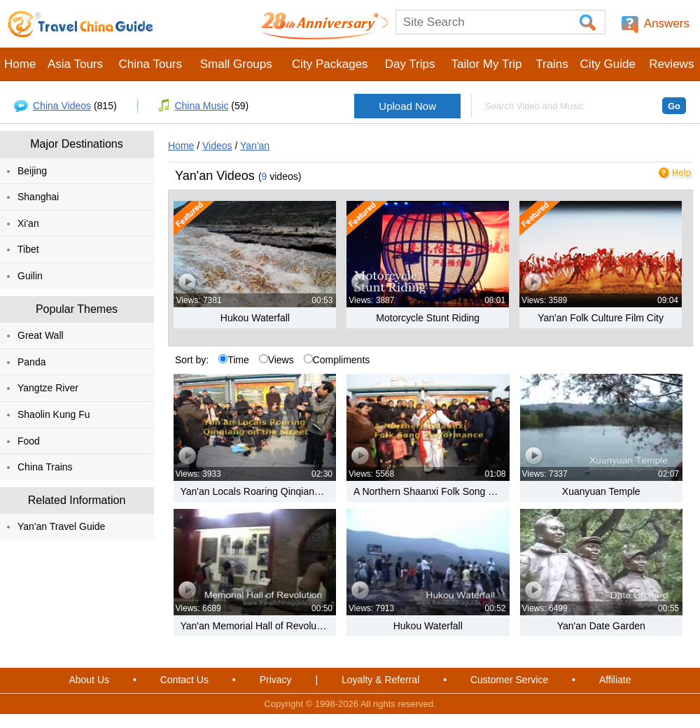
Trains (552, 64)
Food (29, 441)
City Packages (330, 64)
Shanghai (38, 197)
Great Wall (41, 335)
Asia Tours (75, 64)
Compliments (337, 360)
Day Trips (410, 64)
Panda (31, 362)
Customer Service (509, 680)
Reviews (671, 64)
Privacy (276, 680)
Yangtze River (48, 388)
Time (234, 360)
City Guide (608, 64)
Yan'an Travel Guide (61, 526)
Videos (217, 146)
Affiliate (615, 680)
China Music (201, 106)
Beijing (32, 171)
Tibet (28, 249)
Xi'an (28, 223)
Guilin (30, 276)
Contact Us (184, 680)
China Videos (62, 106)
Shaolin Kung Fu (54, 414)
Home (20, 64)
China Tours (150, 64)
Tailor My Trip (486, 64)
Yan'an (255, 146)
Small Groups (236, 64)
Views (276, 360)
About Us (89, 680)
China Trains (45, 467)
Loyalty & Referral (380, 680)
